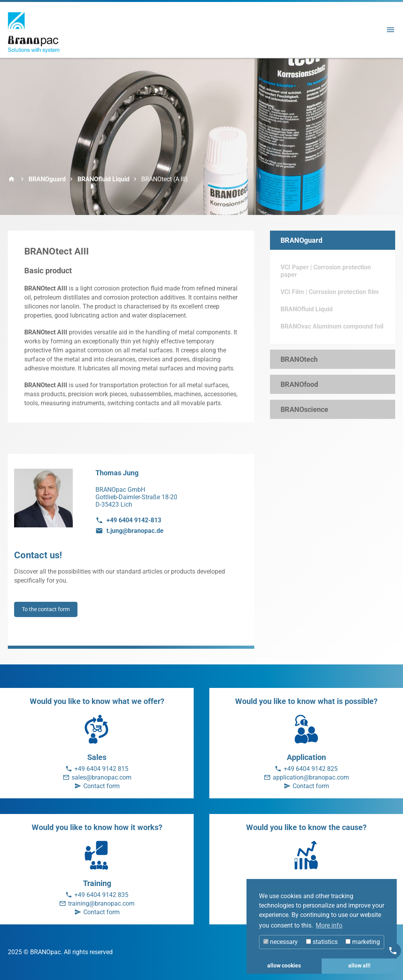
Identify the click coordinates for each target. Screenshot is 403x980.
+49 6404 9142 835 (101, 895)
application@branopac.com (311, 777)
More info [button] (329, 925)
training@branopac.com (101, 903)
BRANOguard (47, 179)
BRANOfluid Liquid (103, 179)
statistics (322, 942)
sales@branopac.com (102, 777)
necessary (281, 942)
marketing (363, 942)
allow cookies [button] (284, 966)
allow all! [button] (359, 966)
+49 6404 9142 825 (311, 769)
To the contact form (46, 609)
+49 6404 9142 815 (101, 769)
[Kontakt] (393, 951)
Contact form (102, 786)
